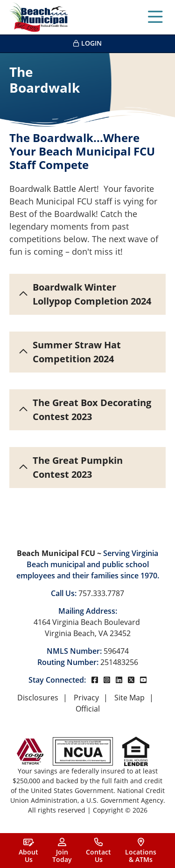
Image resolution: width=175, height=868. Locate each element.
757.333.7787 (101, 593)
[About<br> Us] (28, 851)
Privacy (86, 698)
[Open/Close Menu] (155, 17)
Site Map (129, 698)
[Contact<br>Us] (98, 851)
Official (88, 709)
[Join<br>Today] (62, 851)
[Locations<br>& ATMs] (141, 851)
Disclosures (38, 698)
